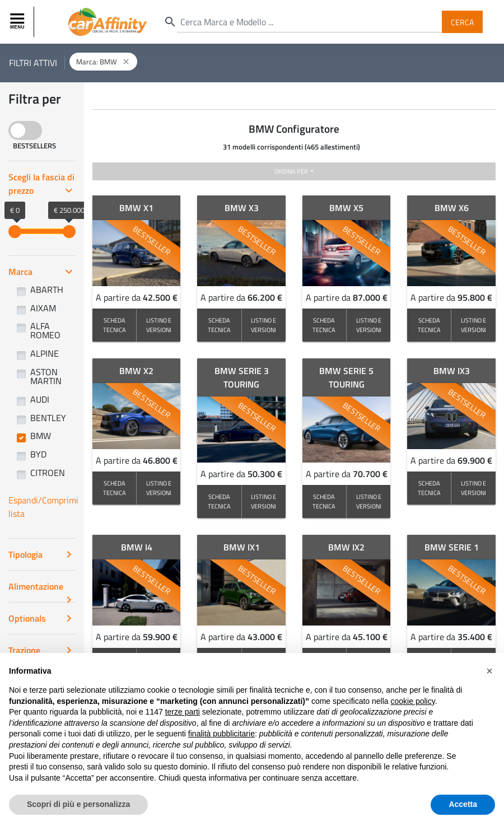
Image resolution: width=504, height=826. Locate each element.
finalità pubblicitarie (221, 734)
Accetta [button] (463, 804)
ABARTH (47, 290)
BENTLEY (48, 418)
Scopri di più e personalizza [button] (78, 804)
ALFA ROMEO (45, 330)
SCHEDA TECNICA (115, 325)
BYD (38, 454)
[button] (489, 671)
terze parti (183, 712)
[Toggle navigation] (18, 22)
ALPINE (45, 353)
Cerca (462, 22)
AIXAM (43, 308)
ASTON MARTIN (46, 376)
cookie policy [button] (413, 701)
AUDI (40, 399)
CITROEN (48, 473)
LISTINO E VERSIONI (159, 325)
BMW (41, 436)
